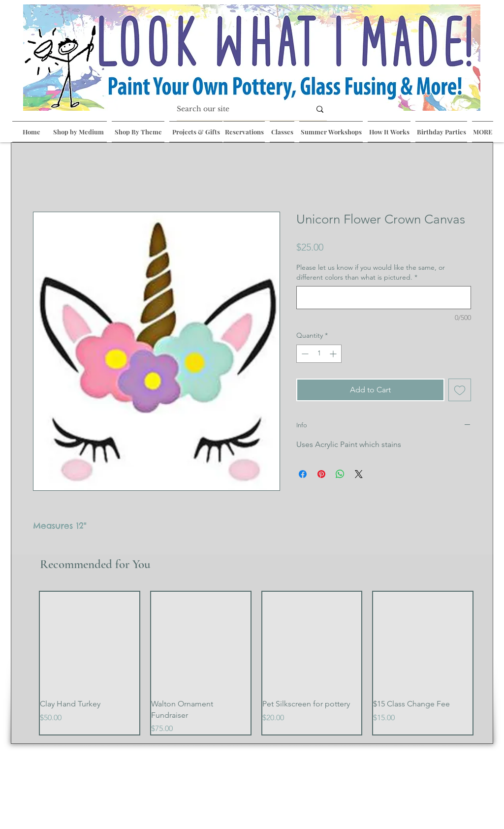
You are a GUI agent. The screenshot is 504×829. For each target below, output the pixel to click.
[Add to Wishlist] (460, 390)
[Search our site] (236, 109)
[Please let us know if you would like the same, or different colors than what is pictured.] (384, 298)
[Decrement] (304, 354)
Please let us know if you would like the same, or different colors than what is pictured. (371, 272)
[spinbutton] (319, 354)
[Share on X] (359, 474)
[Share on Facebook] (303, 474)
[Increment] (334, 354)
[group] (256, 663)
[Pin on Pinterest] (321, 474)
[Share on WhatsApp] (340, 474)
